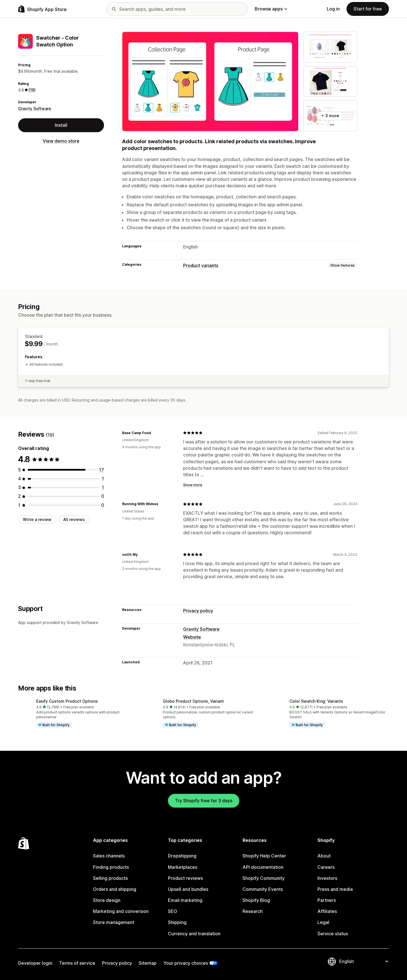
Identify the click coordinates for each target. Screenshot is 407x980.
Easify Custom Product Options (67, 701)
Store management (114, 922)
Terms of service (77, 963)
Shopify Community (264, 878)
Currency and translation (194, 934)
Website (192, 637)
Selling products (110, 878)
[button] (77, 714)
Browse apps (271, 9)
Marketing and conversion (121, 911)
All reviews (74, 519)
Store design (107, 900)
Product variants (201, 265)
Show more (193, 485)
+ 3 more (330, 116)
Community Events (263, 889)
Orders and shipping (115, 889)
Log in (333, 9)
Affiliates (327, 911)
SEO (173, 911)
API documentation (263, 867)
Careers (326, 867)
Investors (327, 878)
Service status (333, 934)
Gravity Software (35, 109)
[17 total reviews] (101, 470)
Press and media (335, 889)
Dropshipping (182, 856)
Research (253, 911)
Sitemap (148, 963)
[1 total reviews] (103, 479)
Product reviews (185, 878)
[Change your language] (363, 961)
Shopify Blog (256, 900)
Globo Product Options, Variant (193, 701)
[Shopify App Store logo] (42, 9)
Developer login (35, 963)
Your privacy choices (186, 963)
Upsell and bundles (188, 889)
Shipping (177, 922)
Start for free (368, 9)
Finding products (111, 867)
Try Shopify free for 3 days (204, 801)
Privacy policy (198, 611)
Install (61, 125)
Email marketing (185, 900)
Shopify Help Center (264, 856)
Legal (323, 922)
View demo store (61, 141)
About (324, 856)
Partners (327, 900)
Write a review (37, 519)
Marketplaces (183, 867)
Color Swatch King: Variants (316, 701)
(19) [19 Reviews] (32, 90)
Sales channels (109, 856)
